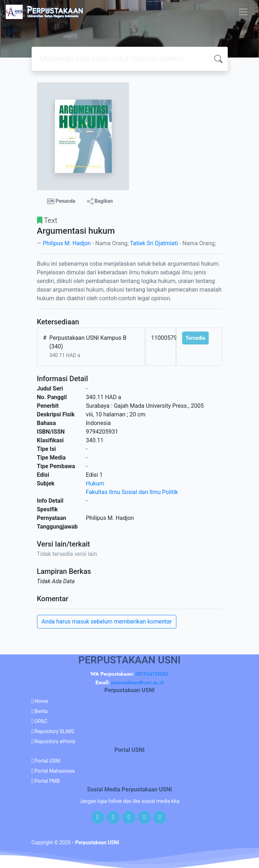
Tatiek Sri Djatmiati (154, 243)
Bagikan (100, 201)
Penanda (61, 201)
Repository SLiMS (54, 731)
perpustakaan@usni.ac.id (137, 682)
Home (41, 701)
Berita (41, 711)
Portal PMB (47, 781)
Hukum (95, 483)
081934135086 (152, 674)
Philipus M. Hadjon (67, 243)
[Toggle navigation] (243, 12)
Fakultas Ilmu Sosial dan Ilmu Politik (132, 492)
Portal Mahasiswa (55, 771)
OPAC (41, 721)
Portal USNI (47, 761)
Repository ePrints (55, 741)
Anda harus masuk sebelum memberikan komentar (107, 622)
